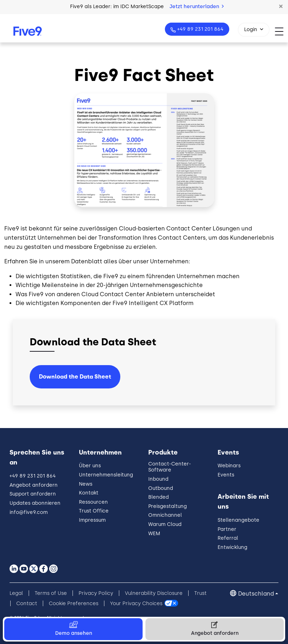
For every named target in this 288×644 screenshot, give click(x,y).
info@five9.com (29, 512)
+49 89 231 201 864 (200, 29)
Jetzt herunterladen (197, 7)
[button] (281, 7)
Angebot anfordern (34, 485)
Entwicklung (232, 547)
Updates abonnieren (35, 503)
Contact (27, 604)
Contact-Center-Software (170, 467)
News (86, 484)
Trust (200, 593)
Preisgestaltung (168, 506)
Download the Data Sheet (75, 377)
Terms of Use (51, 593)
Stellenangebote (238, 520)
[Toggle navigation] (281, 31)
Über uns (90, 466)
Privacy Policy (96, 593)
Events (226, 475)
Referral (228, 538)
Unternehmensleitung (106, 475)
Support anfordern (33, 494)
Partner (227, 529)
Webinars (229, 466)
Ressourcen (93, 502)
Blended (159, 497)
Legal (16, 593)
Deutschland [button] (256, 594)
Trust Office (94, 511)
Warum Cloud (165, 524)
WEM (154, 534)
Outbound (161, 488)
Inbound (158, 479)
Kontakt (89, 493)
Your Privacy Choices (136, 604)
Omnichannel (165, 515)
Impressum (92, 520)
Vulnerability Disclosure (154, 593)
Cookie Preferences (74, 604)
